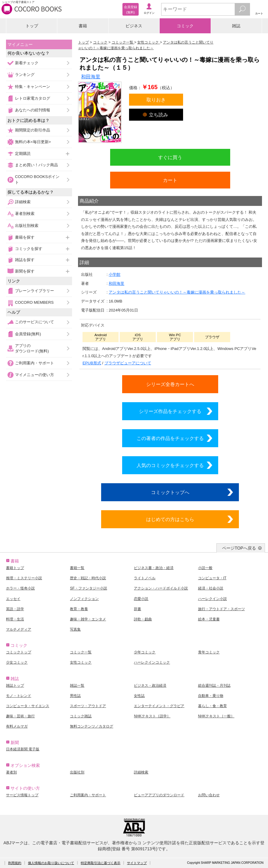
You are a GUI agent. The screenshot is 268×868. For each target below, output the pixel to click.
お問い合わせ (209, 795)
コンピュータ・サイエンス (28, 706)
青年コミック (209, 652)
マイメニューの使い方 (35, 375)
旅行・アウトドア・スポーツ (221, 609)
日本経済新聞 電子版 (23, 749)
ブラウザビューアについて (128, 363)
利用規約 (15, 863)
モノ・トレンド (19, 696)
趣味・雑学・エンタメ (88, 619)
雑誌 (236, 26)
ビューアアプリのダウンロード (159, 795)
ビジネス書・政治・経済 (154, 568)
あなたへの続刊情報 (33, 110)
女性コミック (81, 662)
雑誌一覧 (77, 686)
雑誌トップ (15, 686)
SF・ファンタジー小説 (88, 588)
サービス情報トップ (22, 795)
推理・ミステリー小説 (24, 578)
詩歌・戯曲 (143, 619)
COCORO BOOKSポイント (37, 179)
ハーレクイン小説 (212, 599)
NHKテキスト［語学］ (152, 716)
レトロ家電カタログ (33, 98)
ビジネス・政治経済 (150, 686)
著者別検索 (25, 214)
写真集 (75, 629)
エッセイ (13, 599)
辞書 (137, 609)
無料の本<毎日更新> (33, 142)
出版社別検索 (27, 226)
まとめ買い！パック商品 (36, 165)
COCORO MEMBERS (34, 302)
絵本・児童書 (209, 619)
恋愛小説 (141, 599)
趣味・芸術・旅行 (20, 716)
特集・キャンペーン (33, 87)
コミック (185, 26)
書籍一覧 (77, 568)
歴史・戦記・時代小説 (88, 578)
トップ (32, 26)
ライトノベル (145, 578)
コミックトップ (19, 652)
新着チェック (27, 63)
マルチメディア (19, 629)
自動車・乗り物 (211, 696)
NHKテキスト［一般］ (216, 716)
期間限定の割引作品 (33, 130)
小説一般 (205, 568)
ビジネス (134, 26)
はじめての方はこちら (170, 519)
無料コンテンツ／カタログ (92, 726)
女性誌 (139, 696)
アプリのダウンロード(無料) (32, 348)
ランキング (25, 75)
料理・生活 (15, 619)
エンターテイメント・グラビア (159, 706)
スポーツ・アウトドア (88, 706)
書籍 (83, 26)
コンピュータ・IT (212, 578)
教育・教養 (79, 609)
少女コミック (17, 662)
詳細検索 (23, 202)
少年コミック (145, 652)
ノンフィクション (84, 599)
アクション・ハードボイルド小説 (161, 588)
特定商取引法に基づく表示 (101, 863)
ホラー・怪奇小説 (20, 588)
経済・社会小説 (211, 588)
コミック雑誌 (81, 716)
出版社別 (77, 772)
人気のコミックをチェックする (170, 465)
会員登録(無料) (28, 334)
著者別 (11, 772)
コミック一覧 (81, 652)
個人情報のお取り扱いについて (51, 863)
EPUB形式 (92, 363)
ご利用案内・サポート (35, 363)
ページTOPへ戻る (239, 548)
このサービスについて (35, 322)
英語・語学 (15, 609)
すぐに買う (170, 157)
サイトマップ (137, 863)
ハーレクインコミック (152, 662)
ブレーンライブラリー (35, 291)
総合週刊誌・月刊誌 (214, 686)
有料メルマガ (17, 726)
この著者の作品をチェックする (170, 438)
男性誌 (75, 696)
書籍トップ (15, 568)
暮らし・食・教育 (212, 706)
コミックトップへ (170, 492)
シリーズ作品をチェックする (170, 411)
